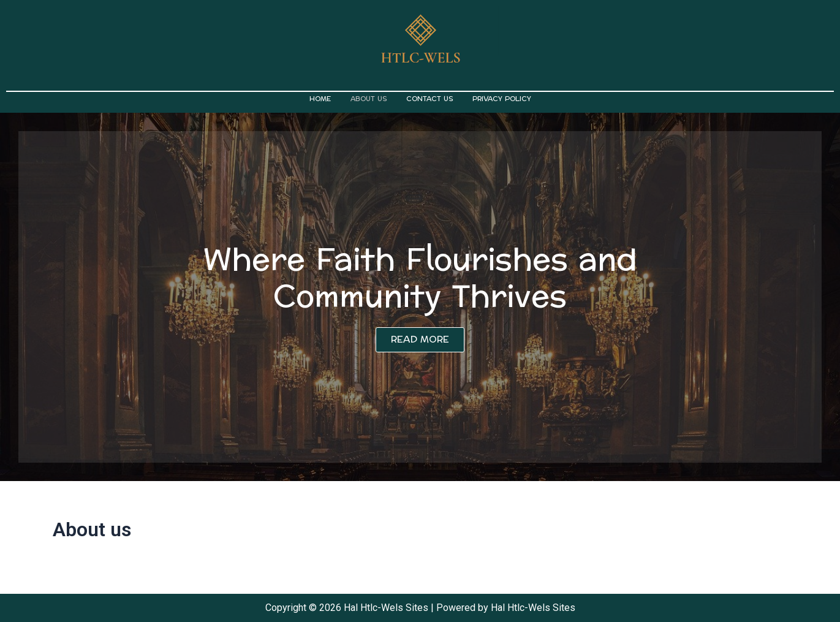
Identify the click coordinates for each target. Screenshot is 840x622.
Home (320, 99)
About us (369, 99)
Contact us (429, 99)
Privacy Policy (502, 99)
